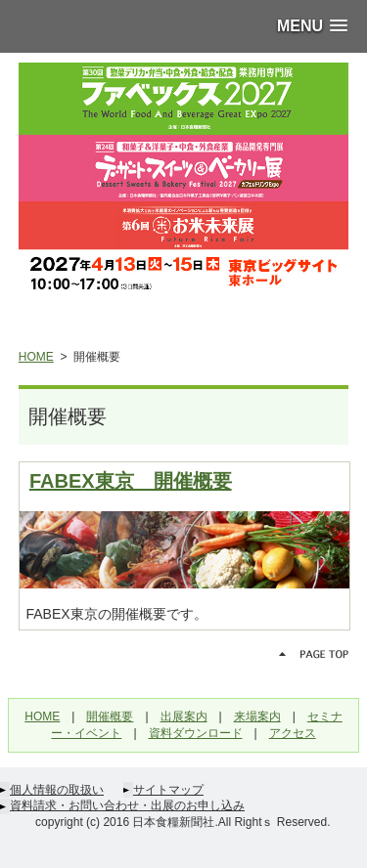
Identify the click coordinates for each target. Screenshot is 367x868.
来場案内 (257, 716)
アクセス (293, 733)
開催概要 (110, 716)
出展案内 (184, 716)
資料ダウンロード (196, 733)
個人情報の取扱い (57, 790)
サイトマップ (168, 790)
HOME (36, 357)
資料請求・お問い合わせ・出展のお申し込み (127, 805)
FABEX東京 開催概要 (131, 481)
